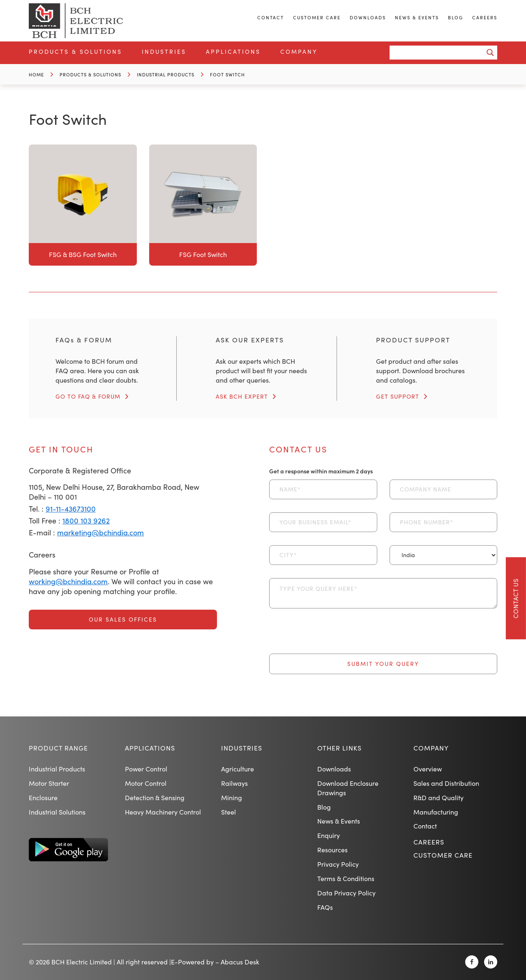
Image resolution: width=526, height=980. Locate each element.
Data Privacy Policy (346, 893)
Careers (485, 17)
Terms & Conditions (346, 878)
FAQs (325, 907)
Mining (232, 798)
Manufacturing (436, 812)
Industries (164, 52)
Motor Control (146, 783)
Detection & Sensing (155, 798)
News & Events (417, 17)
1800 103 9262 (86, 521)
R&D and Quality (438, 798)
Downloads (368, 17)
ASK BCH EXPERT (242, 396)
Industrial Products (166, 75)
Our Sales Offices (123, 619)
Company (299, 52)
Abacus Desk (240, 962)
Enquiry (329, 835)
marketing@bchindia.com (100, 532)
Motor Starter (49, 783)
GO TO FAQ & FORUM (88, 396)
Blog (456, 17)
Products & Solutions (75, 52)
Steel (228, 812)
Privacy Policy (338, 864)
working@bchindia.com (68, 581)
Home (36, 75)
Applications (233, 52)
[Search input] (439, 53)
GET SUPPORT (398, 396)
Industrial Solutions (57, 812)
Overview (428, 769)
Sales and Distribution (446, 783)
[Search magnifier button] (490, 53)
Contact (271, 17)
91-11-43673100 (71, 509)
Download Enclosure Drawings (348, 788)
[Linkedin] (491, 962)
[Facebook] (472, 962)
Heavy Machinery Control (163, 812)
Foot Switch (227, 75)
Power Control (146, 769)
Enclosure (43, 798)
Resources (332, 850)
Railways (234, 783)
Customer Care (317, 17)
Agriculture (238, 769)
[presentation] (332, 638)
